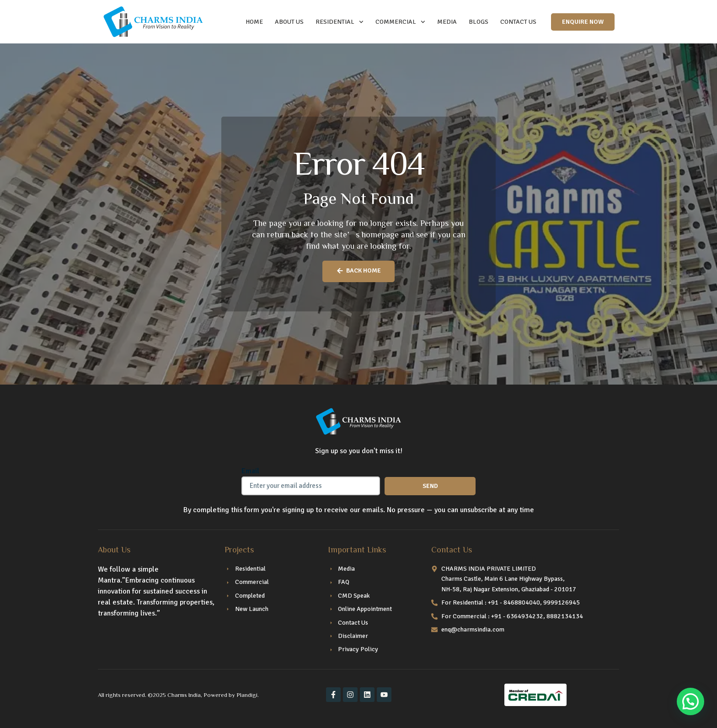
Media (447, 22)
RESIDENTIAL (340, 22)
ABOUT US (289, 22)
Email (250, 471)
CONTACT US (518, 22)
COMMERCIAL (400, 22)
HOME (254, 22)
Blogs (479, 22)
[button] (690, 701)
